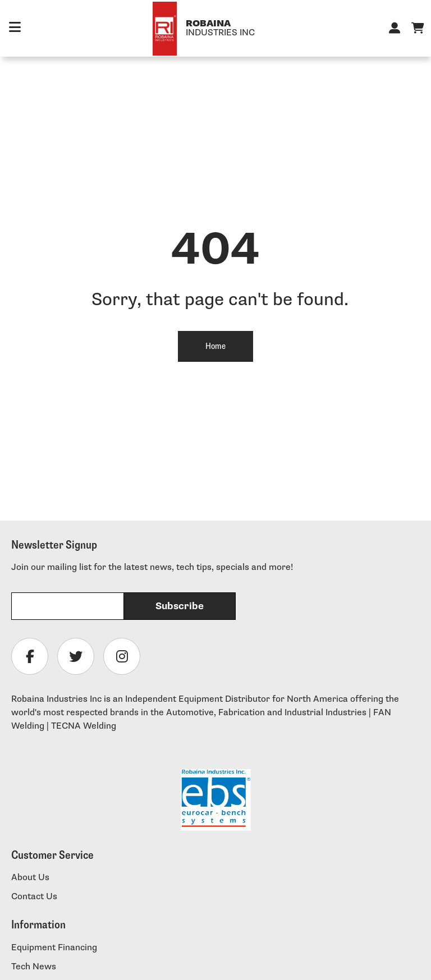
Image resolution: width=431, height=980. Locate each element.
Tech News (34, 967)
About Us (30, 878)
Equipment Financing (54, 948)
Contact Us (34, 897)
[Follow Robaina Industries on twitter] (76, 656)
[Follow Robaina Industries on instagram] (122, 656)
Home (215, 346)
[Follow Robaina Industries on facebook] (30, 656)
